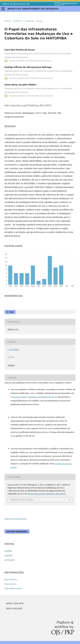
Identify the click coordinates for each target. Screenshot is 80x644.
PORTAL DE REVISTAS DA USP (16, 4)
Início (8, 21)
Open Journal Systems (16, 519)
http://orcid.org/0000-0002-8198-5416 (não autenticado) (30, 61)
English (8, 551)
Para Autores (11, 584)
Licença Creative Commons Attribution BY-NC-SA (35, 397)
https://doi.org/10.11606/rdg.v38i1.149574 (31, 106)
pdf (11, 312)
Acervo (17, 21)
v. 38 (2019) (28, 21)
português (10, 560)
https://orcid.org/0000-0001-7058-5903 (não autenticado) (31, 78)
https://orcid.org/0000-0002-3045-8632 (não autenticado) (31, 96)
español (8, 555)
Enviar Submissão (17, 531)
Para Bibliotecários (13, 588)
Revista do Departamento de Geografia (33, 9)
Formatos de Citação (22, 500)
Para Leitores (11, 579)
